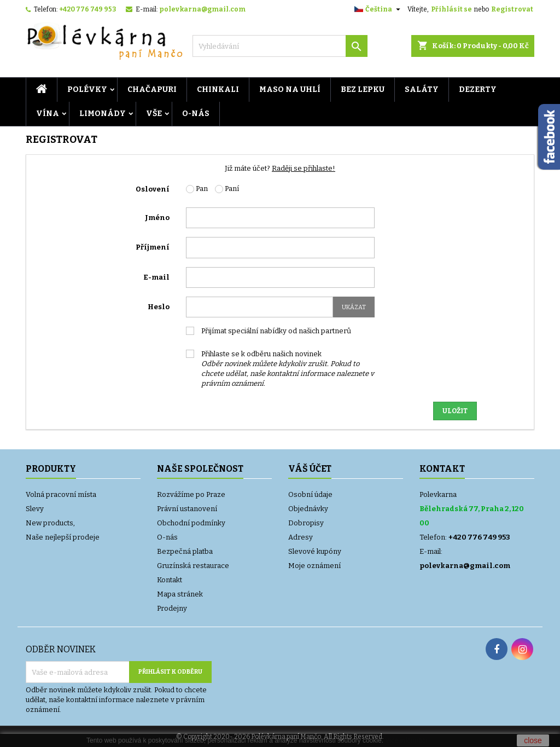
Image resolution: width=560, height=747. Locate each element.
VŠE (154, 114)
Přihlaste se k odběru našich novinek (288, 369)
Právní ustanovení (187, 509)
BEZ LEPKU (363, 89)
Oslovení (153, 189)
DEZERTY (478, 89)
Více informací (406, 740)
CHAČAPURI (152, 89)
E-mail (156, 277)
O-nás (196, 114)
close (533, 740)
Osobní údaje (310, 494)
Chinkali (218, 89)
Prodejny (172, 608)
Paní (227, 189)
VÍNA (48, 114)
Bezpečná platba (185, 551)
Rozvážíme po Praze (191, 494)
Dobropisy (306, 523)
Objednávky (308, 509)
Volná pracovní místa (61, 494)
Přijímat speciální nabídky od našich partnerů (276, 331)
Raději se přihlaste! (304, 168)
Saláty (422, 89)
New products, (50, 523)
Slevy (35, 509)
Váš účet (310, 469)
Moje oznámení (314, 566)
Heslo (159, 307)
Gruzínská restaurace (193, 566)
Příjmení (153, 247)
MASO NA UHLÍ (290, 89)
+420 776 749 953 (87, 9)
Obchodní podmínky (191, 523)
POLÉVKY (87, 89)
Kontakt (170, 580)
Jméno (157, 218)
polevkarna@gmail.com (202, 9)
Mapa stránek (180, 594)
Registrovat (512, 9)
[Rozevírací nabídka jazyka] (379, 9)
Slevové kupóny (315, 551)
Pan (197, 189)
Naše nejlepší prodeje (63, 537)
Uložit (455, 411)
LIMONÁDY (103, 114)
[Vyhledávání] (280, 46)
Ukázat (354, 307)
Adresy (301, 537)
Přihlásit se (451, 9)
